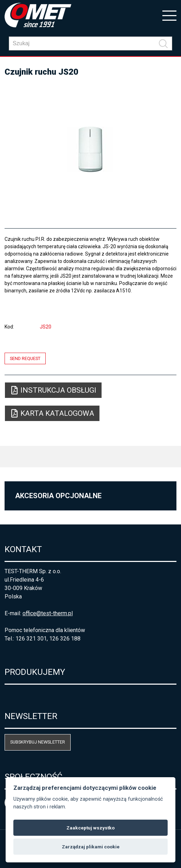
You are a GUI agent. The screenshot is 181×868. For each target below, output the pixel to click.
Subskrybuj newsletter (38, 742)
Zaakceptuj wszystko (90, 828)
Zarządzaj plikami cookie (91, 847)
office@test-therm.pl (48, 613)
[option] (90, 149)
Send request (25, 358)
